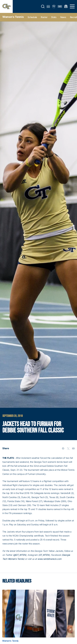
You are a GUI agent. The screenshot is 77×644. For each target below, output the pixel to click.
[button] (43, 7)
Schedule (32, 17)
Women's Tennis (13, 17)
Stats (54, 17)
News (63, 17)
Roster (44, 17)
